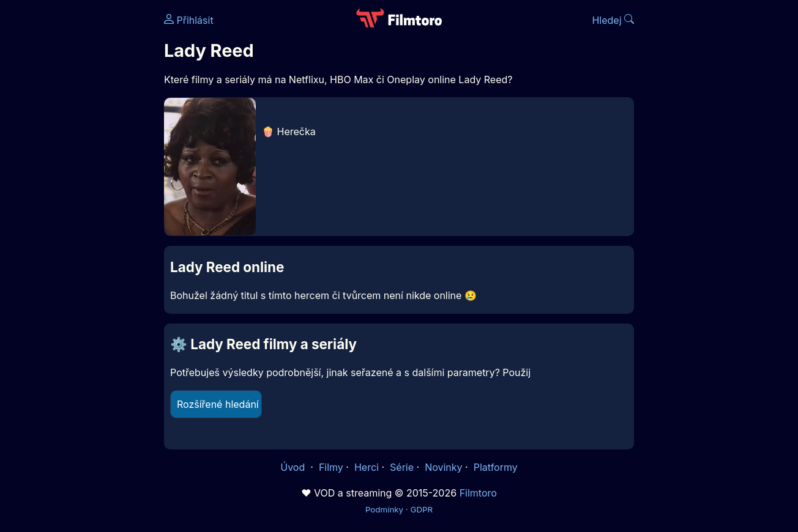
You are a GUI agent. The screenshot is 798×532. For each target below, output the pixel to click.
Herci (367, 467)
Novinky (443, 467)
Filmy (331, 467)
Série (402, 467)
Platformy (496, 467)
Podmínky (384, 509)
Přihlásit (189, 20)
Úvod (294, 467)
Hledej (613, 20)
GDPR (421, 509)
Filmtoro (478, 493)
